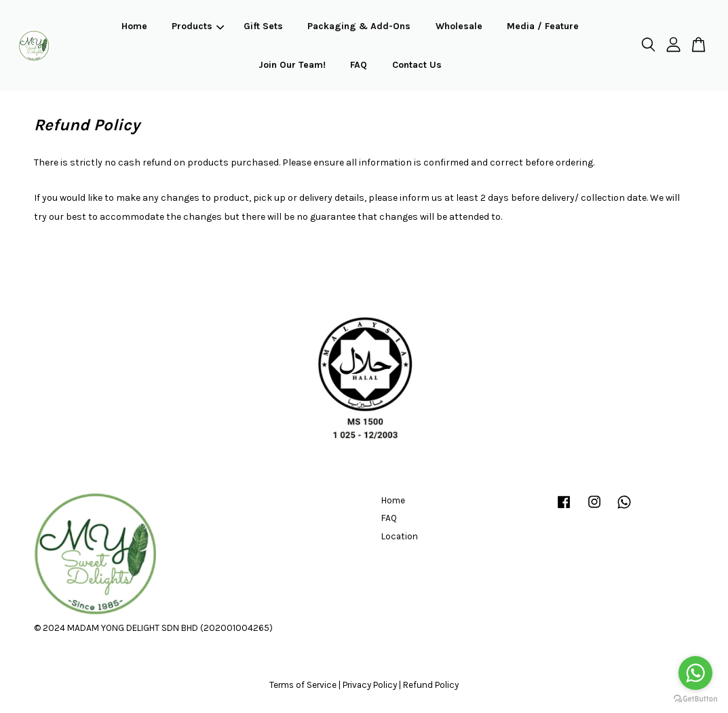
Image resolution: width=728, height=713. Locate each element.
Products (198, 26)
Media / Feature (543, 26)
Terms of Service (303, 685)
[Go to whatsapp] (695, 673)
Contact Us (417, 65)
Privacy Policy (370, 685)
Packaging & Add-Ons (359, 26)
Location (400, 536)
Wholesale (459, 26)
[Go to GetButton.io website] (695, 699)
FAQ (359, 65)
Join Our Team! (292, 65)
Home (134, 26)
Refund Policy (431, 685)
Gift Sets (263, 26)
